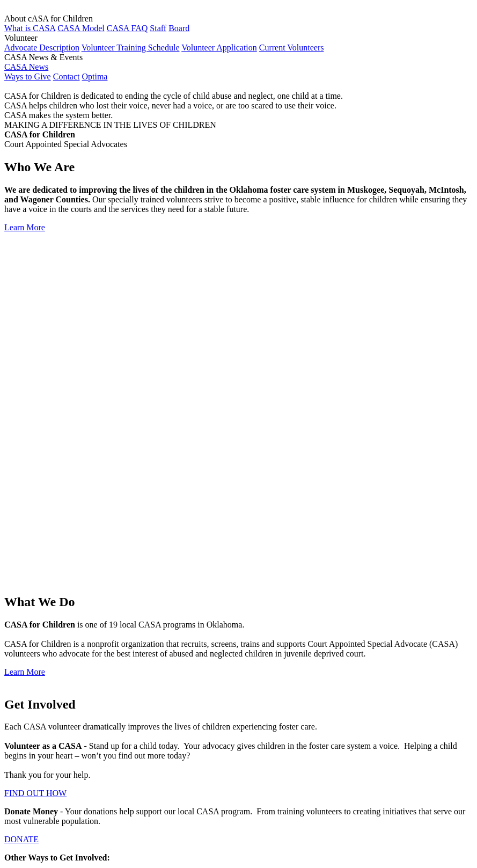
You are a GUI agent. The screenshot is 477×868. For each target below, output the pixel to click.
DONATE (21, 497)
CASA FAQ (127, 28)
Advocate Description (42, 48)
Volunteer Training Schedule (131, 48)
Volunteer (42, 694)
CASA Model (81, 28)
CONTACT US (31, 609)
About (36, 684)
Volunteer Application (219, 48)
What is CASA (30, 28)
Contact (67, 76)
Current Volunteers (292, 48)
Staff (158, 28)
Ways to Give (28, 76)
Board (179, 28)
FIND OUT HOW (35, 451)
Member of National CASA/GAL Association (168, 779)
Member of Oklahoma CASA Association (154, 748)
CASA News (26, 67)
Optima (94, 76)
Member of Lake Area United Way (131, 832)
